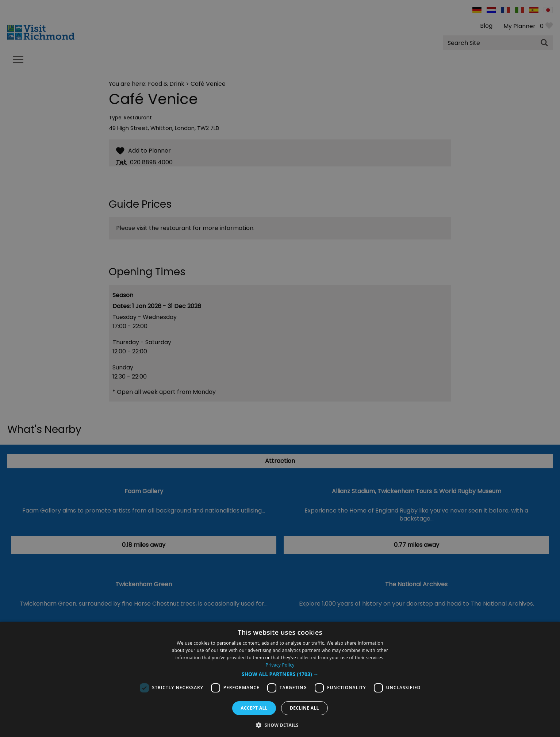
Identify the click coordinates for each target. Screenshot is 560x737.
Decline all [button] (304, 708)
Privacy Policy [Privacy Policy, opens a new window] (280, 665)
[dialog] (280, 679)
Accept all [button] (254, 708)
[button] (280, 674)
